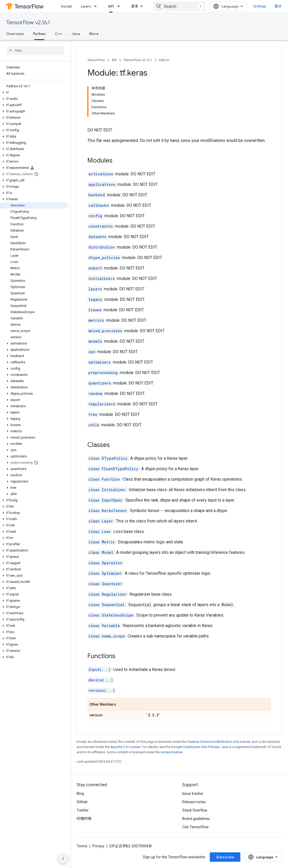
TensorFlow (96, 60)
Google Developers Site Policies (195, 747)
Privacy (98, 846)
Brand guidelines (196, 819)
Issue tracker (193, 794)
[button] (34, 93)
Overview (15, 34)
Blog (80, 794)
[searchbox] (35, 50)
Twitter (83, 810)
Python (164, 60)
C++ (58, 34)
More (94, 34)
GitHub (260, 6)
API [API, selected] (111, 6)
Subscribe (225, 857)
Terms (82, 846)
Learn (86, 6)
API (114, 60)
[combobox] (179, 6)
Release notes (194, 802)
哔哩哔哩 (84, 819)
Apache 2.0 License (125, 747)
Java (76, 34)
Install (66, 6)
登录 (278, 6)
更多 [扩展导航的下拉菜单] (135, 6)
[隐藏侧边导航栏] (63, 859)
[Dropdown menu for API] (120, 6)
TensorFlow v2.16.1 (28, 23)
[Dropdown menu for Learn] (97, 6)
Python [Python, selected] (39, 34)
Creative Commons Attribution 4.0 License (219, 742)
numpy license (171, 752)
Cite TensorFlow (196, 827)
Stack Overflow (195, 810)
